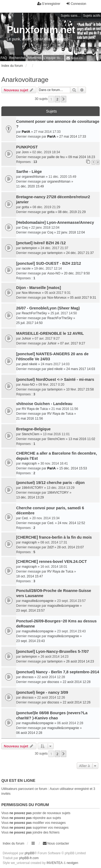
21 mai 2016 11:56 (29, 419)
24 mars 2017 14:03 (81, 369)
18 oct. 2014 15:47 (29, 576)
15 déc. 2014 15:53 (73, 468)
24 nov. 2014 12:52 (71, 523)
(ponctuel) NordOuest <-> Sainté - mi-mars (55, 379)
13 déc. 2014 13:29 (30, 497)
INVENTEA (55, 863)
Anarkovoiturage (25, 80)
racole (26, 269)
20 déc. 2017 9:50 (77, 273)
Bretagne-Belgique (33, 429)
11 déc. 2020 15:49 (30, 186)
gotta (25, 207)
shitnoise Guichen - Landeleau (44, 404)
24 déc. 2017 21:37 (80, 253)
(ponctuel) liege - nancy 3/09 (42, 692)
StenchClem (31, 434)
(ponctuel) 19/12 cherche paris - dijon (50, 483)
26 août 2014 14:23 (80, 661)
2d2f (50, 547)
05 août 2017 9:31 (83, 298)
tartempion (29, 248)
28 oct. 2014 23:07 (70, 547)
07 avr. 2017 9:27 (73, 343)
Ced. (25, 518)
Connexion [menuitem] (76, 4)
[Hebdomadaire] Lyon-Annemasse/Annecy (55, 222)
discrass (28, 677)
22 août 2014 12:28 (77, 682)
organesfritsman (33, 177)
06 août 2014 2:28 (29, 733)
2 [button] (57, 99)
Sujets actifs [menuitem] (92, 16)
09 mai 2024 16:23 (81, 157)
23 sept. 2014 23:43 (30, 641)
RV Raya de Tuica (35, 409)
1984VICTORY (33, 488)
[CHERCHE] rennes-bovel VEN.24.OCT (51, 562)
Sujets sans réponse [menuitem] (71, 16)
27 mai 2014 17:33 (73, 137)
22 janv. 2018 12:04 (71, 232)
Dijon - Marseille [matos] (39, 288)
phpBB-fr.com (29, 858)
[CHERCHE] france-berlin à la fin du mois (54, 537)
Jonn (25, 152)
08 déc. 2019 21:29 (72, 212)
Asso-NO (54, 273)
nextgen (72, 863)
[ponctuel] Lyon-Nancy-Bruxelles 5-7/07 (53, 651)
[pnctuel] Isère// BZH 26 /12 (41, 243)
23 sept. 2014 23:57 (30, 611)
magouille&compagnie (38, 601)
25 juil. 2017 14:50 (29, 323)
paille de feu (56, 157)
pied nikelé (29, 364)
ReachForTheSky (34, 313)
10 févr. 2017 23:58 (80, 389)
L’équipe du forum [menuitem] (54, 58)
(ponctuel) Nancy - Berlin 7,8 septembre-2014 (58, 672)
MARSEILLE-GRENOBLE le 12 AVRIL (50, 333)
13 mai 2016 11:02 (82, 439)
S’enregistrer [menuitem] (49, 4)
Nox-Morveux (31, 293)
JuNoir (27, 339)
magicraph (29, 463)
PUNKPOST (27, 147)
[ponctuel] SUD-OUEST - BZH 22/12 (49, 263)
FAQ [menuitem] (4, 58)
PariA (26, 132)
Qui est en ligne (18, 780)
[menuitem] (76, 58)
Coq (25, 228)
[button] (64, 99)
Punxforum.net (41, 30)
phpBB (29, 853)
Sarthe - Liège (29, 172)
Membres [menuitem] (35, 58)
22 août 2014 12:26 (77, 702)
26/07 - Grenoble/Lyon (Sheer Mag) (48, 308)
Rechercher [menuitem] (18, 58)
